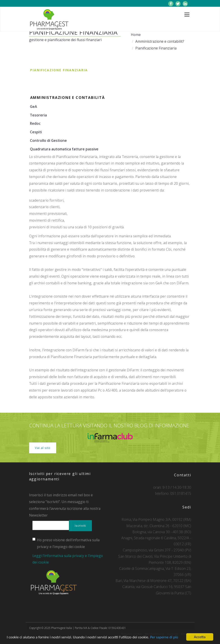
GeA (33, 107)
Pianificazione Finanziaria (156, 48)
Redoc (35, 123)
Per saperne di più (164, 637)
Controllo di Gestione (48, 140)
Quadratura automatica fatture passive (64, 149)
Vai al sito (43, 448)
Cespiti (36, 132)
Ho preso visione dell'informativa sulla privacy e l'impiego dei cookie (66, 543)
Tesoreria (38, 115)
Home (136, 35)
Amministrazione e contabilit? (160, 41)
